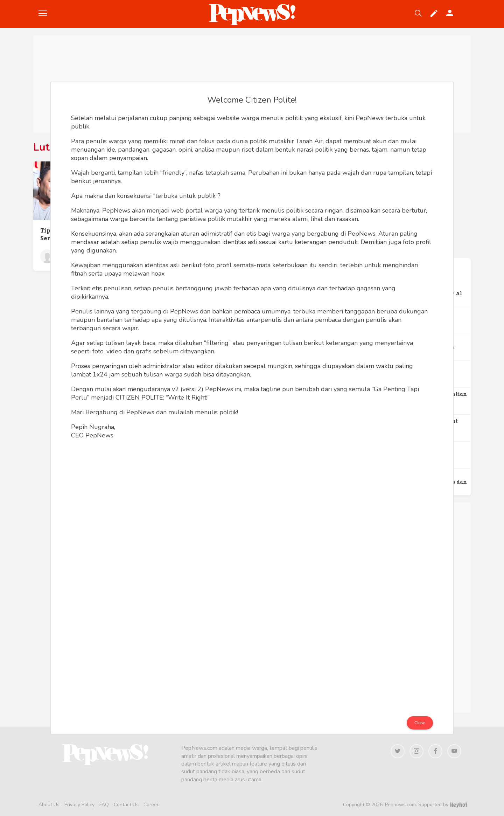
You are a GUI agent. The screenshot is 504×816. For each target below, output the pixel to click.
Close (420, 723)
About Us (49, 805)
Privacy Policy (79, 805)
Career (151, 805)
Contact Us (126, 805)
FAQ (104, 805)
